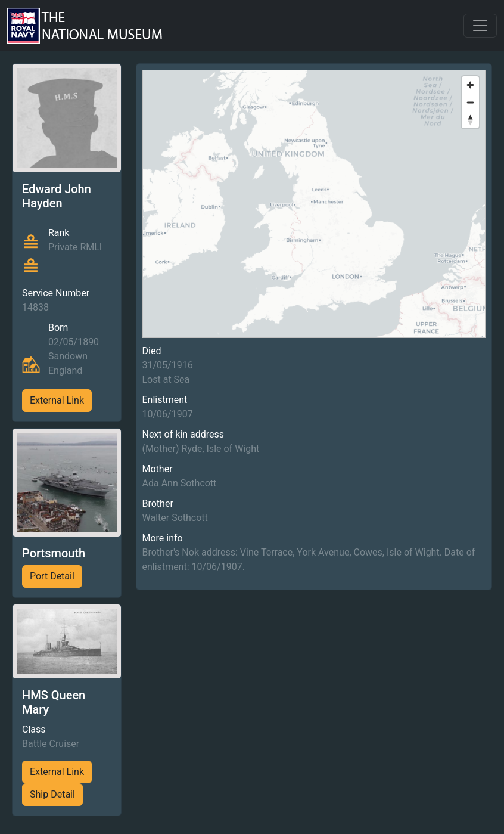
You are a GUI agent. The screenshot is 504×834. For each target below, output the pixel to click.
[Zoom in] (470, 85)
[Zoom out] (470, 102)
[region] (314, 204)
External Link (57, 400)
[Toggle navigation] (480, 26)
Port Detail (52, 576)
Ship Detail (52, 794)
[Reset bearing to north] (470, 120)
